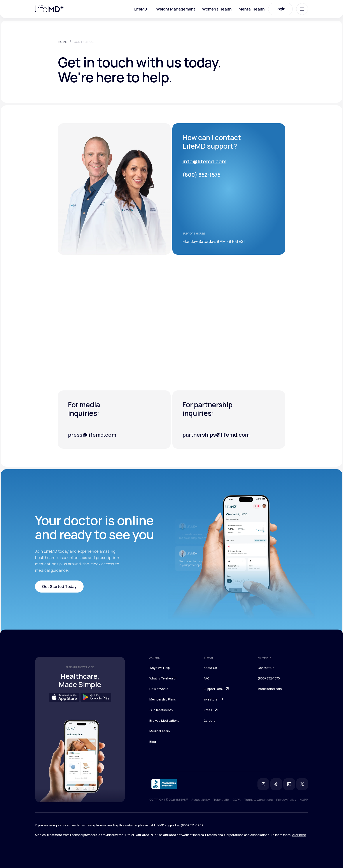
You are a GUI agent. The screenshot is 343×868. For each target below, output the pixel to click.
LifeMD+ (142, 9)
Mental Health (252, 9)
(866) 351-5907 (192, 825)
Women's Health (217, 9)
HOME (62, 42)
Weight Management (176, 9)
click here (299, 835)
